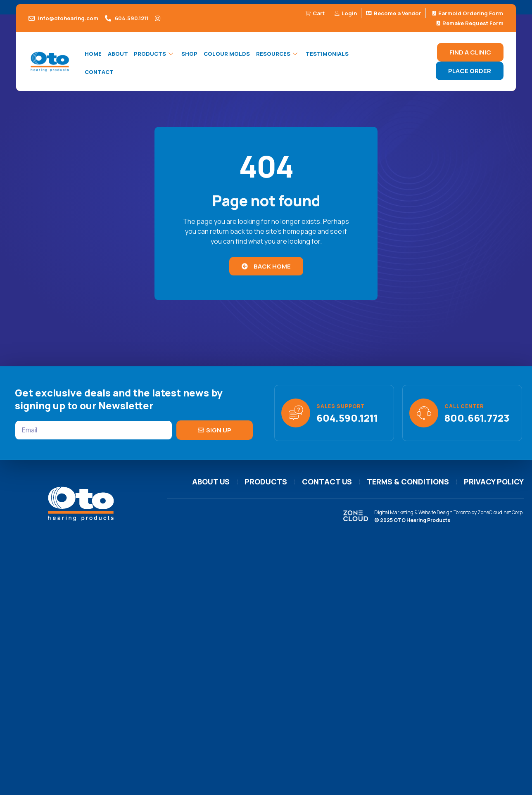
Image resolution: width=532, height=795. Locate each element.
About (117, 54)
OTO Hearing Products (422, 520)
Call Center (464, 406)
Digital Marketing (394, 512)
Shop (188, 54)
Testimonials (325, 54)
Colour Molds (225, 54)
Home (93, 54)
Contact (99, 72)
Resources (276, 54)
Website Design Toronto (444, 512)
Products (154, 54)
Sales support (341, 406)
